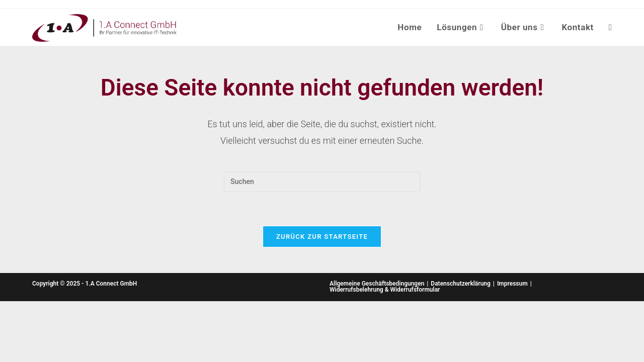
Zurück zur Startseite (322, 237)
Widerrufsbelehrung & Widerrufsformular (385, 290)
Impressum (512, 284)
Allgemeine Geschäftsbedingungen (377, 284)
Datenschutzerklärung (461, 284)
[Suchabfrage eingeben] (322, 182)
